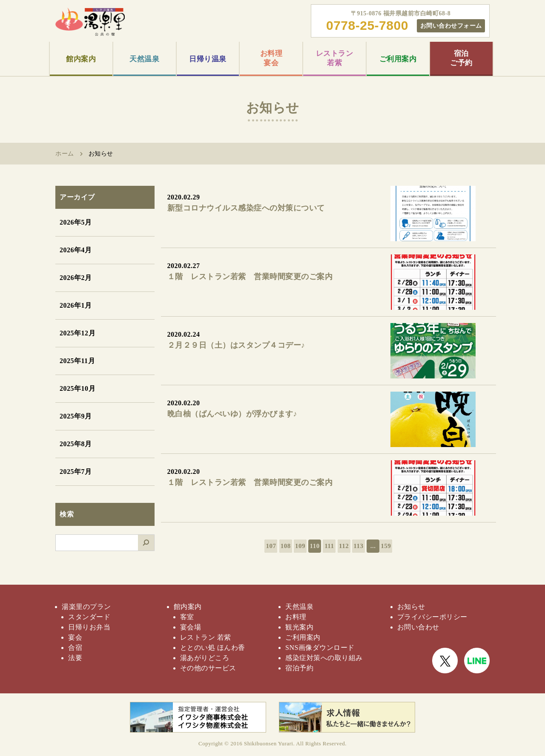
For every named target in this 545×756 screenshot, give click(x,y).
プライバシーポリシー (432, 617)
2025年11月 (77, 361)
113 (358, 546)
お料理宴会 (271, 58)
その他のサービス (208, 668)
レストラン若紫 (335, 58)
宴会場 (191, 627)
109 (300, 546)
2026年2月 (76, 278)
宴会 (75, 637)
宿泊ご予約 (461, 58)
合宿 (75, 648)
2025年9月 (76, 416)
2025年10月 (77, 388)
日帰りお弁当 (89, 627)
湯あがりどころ (205, 658)
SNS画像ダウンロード (320, 648)
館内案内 (81, 59)
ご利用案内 (398, 59)
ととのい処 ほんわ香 (213, 648)
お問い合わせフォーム (451, 26)
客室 (187, 617)
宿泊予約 (299, 668)
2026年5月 (76, 222)
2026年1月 (76, 305)
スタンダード (89, 617)
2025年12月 (77, 333)
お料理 (296, 617)
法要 (75, 658)
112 (344, 546)
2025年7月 (76, 472)
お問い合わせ (418, 627)
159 (386, 546)
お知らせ (411, 607)
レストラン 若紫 (206, 637)
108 (286, 546)
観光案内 (299, 627)
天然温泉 (144, 59)
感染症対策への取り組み (324, 658)
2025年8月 (76, 444)
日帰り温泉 (208, 59)
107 (271, 546)
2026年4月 (76, 250)
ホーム (65, 154)
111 (329, 546)
